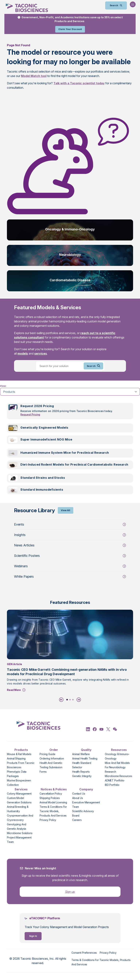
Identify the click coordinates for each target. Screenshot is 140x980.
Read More (14, 690)
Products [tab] (9, 392)
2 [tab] (70, 700)
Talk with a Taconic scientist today (79, 83)
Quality (86, 750)
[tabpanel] (70, 451)
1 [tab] (67, 700)
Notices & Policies (54, 789)
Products (21, 750)
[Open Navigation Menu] (133, 4)
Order (54, 750)
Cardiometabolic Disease (70, 280)
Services (21, 789)
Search (93, 366)
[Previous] (62, 700)
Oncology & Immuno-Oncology (70, 229)
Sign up (70, 892)
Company (86, 789)
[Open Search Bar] (116, 5)
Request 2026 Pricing (37, 406)
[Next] (78, 700)
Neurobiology (70, 255)
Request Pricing (30, 414)
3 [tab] (73, 700)
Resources (119, 750)
